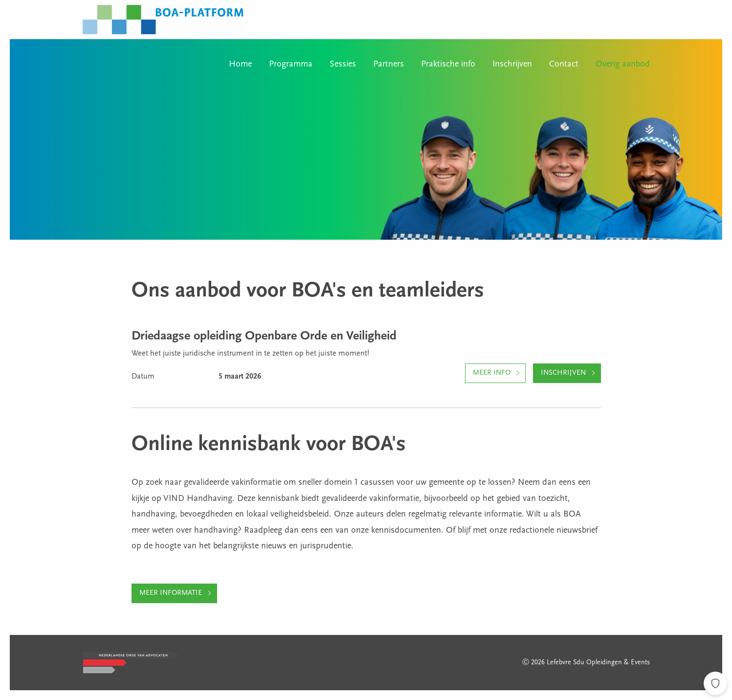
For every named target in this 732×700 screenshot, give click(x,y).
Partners (388, 65)
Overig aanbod (623, 65)
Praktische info (448, 65)
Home (240, 65)
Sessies (343, 65)
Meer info (492, 373)
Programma (291, 65)
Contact (564, 65)
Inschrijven (512, 65)
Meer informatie (171, 593)
